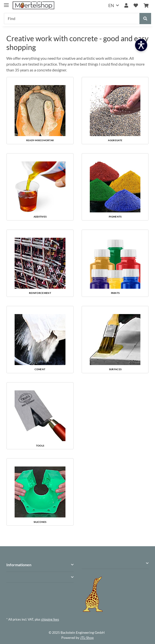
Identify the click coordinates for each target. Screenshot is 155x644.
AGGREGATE (115, 140)
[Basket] (146, 5)
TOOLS (40, 446)
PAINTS (115, 293)
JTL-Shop (87, 638)
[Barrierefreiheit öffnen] (141, 45)
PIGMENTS (115, 217)
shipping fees (50, 619)
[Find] (72, 19)
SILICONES (40, 522)
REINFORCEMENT (40, 293)
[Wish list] (136, 5)
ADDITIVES (40, 217)
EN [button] (111, 5)
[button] (126, 5)
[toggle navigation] (6, 3)
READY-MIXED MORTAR (40, 140)
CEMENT (40, 369)
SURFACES (115, 369)
